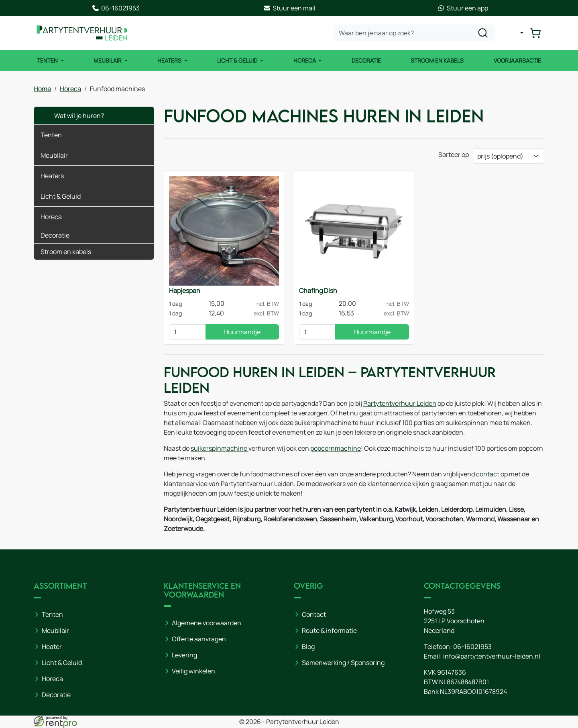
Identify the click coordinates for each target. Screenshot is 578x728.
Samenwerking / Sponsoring (343, 663)
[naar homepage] (82, 33)
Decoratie (366, 60)
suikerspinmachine (220, 448)
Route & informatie (329, 630)
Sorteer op (454, 155)
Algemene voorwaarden (207, 623)
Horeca (305, 60)
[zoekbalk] (414, 33)
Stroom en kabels (437, 60)
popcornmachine (336, 448)
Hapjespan (185, 291)
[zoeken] (483, 33)
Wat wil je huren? (72, 116)
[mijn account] (515, 33)
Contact (314, 614)
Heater (52, 647)
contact (488, 474)
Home (42, 89)
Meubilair (108, 60)
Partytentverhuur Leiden (400, 403)
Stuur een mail (289, 8)
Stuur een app (463, 8)
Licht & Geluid (238, 60)
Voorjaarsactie (517, 60)
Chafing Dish (318, 291)
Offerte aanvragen (199, 639)
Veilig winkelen (193, 671)
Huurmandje (242, 332)
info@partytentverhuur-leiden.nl (492, 656)
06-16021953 (116, 8)
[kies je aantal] (187, 332)
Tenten (48, 60)
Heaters (170, 60)
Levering (184, 655)
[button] (142, 135)
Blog (308, 647)
